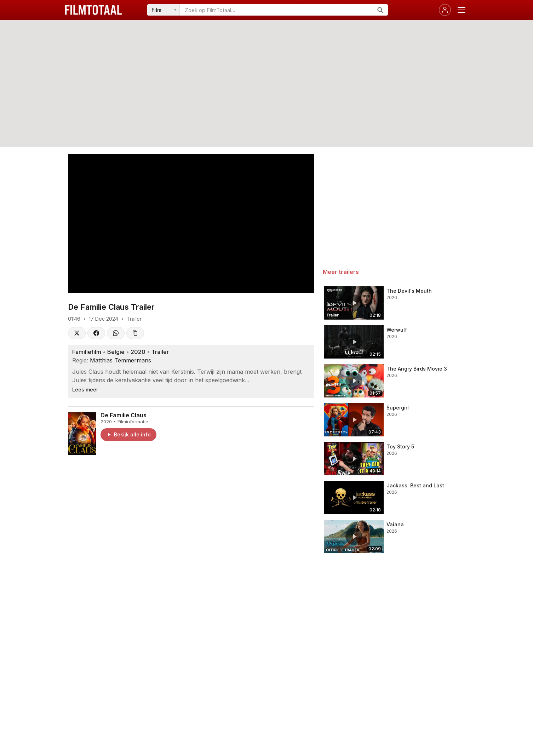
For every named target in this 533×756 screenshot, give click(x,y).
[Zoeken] (380, 10)
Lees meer (85, 390)
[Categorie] (164, 10)
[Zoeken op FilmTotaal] (276, 10)
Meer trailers (341, 272)
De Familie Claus (124, 415)
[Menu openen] (462, 10)
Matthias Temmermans (121, 360)
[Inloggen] (445, 10)
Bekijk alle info (128, 434)
